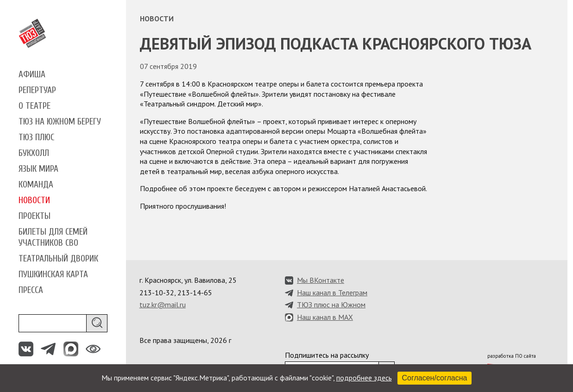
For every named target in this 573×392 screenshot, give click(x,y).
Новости (34, 200)
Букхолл (34, 153)
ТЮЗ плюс (36, 137)
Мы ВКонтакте (321, 280)
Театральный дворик (58, 259)
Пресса (31, 290)
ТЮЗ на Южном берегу (60, 122)
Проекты (35, 216)
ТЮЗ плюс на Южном (331, 305)
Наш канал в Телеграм (332, 292)
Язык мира (38, 169)
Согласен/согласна (435, 378)
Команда (36, 185)
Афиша (32, 75)
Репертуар (37, 90)
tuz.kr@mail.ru (163, 305)
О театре (35, 106)
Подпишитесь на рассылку (327, 355)
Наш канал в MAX (325, 317)
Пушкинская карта (53, 274)
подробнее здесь (364, 378)
